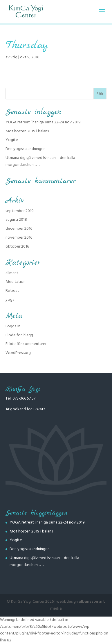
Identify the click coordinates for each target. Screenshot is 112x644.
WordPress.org (18, 353)
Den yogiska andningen (26, 149)
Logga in (13, 326)
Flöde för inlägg (19, 335)
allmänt (12, 273)
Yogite (12, 140)
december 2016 (19, 229)
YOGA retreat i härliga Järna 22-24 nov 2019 (43, 122)
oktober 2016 (17, 246)
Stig (14, 57)
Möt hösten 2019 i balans (27, 131)
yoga (10, 300)
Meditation (16, 282)
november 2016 (19, 237)
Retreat (12, 291)
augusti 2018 (16, 220)
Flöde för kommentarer (26, 344)
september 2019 (20, 211)
